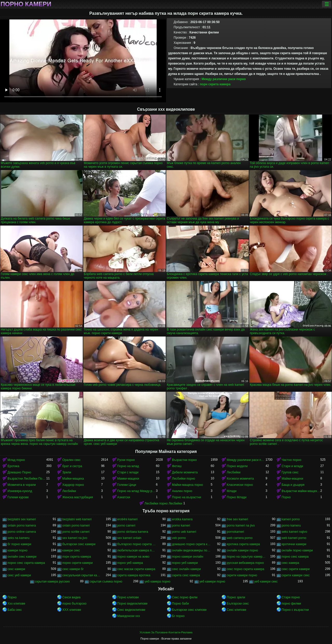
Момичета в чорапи (22, 485)
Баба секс (15, 610)
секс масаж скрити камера (136, 569)
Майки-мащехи (292, 479)
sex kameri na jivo (75, 538)
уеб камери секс (266, 582)
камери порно (18, 550)
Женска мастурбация (78, 497)
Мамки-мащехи (128, 479)
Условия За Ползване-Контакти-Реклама (166, 632)
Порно (286, 497)
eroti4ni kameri (127, 519)
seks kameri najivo (295, 532)
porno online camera (22, 532)
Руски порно (126, 460)
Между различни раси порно (224, 79)
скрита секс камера (186, 575)
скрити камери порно (242, 575)
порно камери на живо (133, 557)
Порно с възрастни (295, 610)
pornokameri (235, 532)
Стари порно (291, 597)
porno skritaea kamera (133, 532)
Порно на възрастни (186, 497)
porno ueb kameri (184, 532)
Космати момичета (240, 479)
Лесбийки (234, 472)
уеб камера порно (157, 582)
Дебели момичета (185, 472)
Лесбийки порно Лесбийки (163, 503)
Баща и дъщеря (293, 485)
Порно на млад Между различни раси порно (137, 491)
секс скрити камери (296, 569)
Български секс (238, 604)
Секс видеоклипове (131, 610)
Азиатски (124, 497)
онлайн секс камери (22, 557)
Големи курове (18, 497)
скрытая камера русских (53, 582)
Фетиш (177, 466)
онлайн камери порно (242, 550)
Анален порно (182, 491)
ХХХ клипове (72, 610)
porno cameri (126, 526)
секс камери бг (73, 569)
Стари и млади (292, 466)
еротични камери (294, 544)
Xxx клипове (16, 604)
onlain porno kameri (76, 526)
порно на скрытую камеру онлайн (246, 557)
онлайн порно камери (297, 550)
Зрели (67, 472)
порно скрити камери (77, 563)
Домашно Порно (19, 472)
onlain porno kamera (22, 526)
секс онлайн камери (186, 569)
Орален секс (71, 460)
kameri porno (291, 519)
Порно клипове (128, 597)
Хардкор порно (73, 485)
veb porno (179, 538)
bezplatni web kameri (77, 519)
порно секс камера (295, 557)
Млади (231, 491)
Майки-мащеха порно (188, 485)
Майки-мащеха (73, 479)
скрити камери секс (296, 575)
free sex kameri (237, 519)
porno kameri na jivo (241, 526)
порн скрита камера (215, 84)
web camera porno (240, 538)
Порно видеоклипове (132, 604)
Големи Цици (127, 485)
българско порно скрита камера (137, 544)
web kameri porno (294, 538)
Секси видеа (71, 597)
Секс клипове (236, 610)
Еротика (13, 466)
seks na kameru (19, 538)
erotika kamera (182, 519)
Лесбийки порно (184, 479)
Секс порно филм (185, 597)
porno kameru (291, 526)
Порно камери (26, 4)
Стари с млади (128, 472)
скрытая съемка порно (106, 582)
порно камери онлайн (188, 557)
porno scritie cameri (76, 532)
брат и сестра (72, 466)
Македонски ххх (129, 616)
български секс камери (79, 544)
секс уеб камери (19, 575)
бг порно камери (19, 544)
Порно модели (237, 466)
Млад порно (16, 460)
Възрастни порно (184, 460)
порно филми (291, 604)
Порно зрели (236, 597)
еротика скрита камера (243, 544)
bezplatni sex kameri (22, 519)
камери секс (71, 550)
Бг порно (178, 616)
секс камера (290, 563)
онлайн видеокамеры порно (191, 550)
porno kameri (181, 526)
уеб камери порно (212, 582)
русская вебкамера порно (245, 563)
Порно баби (180, 604)
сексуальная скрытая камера (82, 575)
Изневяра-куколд (20, 491)
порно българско (74, 604)
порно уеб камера (130, 563)
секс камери (16, 569)
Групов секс (290, 472)
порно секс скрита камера (26, 563)
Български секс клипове (189, 610)
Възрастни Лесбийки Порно (27, 479)
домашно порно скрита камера (191, 544)
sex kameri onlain (129, 538)
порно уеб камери (185, 563)
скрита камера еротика (134, 575)
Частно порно (292, 460)
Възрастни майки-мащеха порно (301, 491)
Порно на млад (128, 466)
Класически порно (240, 485)
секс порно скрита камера (245, 569)
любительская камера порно (137, 550)
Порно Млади (237, 497)
